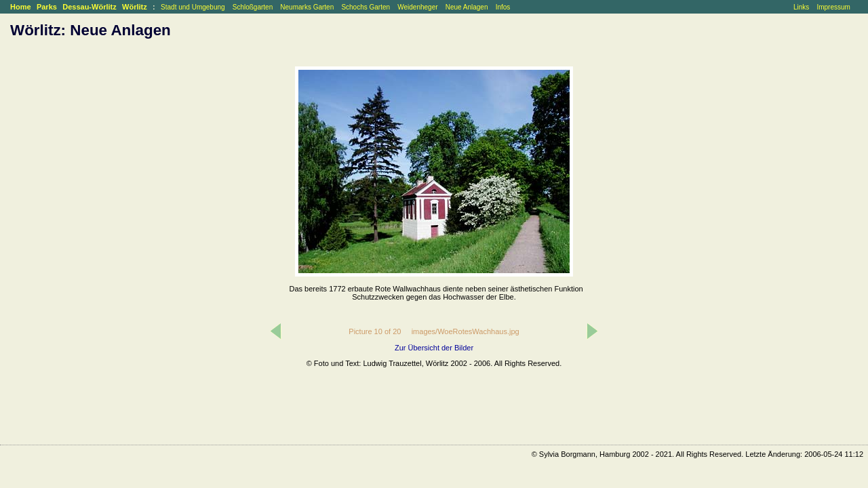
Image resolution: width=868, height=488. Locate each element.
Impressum (833, 7)
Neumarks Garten (307, 7)
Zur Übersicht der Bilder (434, 348)
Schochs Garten (366, 7)
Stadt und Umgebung (193, 7)
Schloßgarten (253, 7)
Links (801, 7)
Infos (503, 7)
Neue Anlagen (467, 7)
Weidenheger (417, 7)
